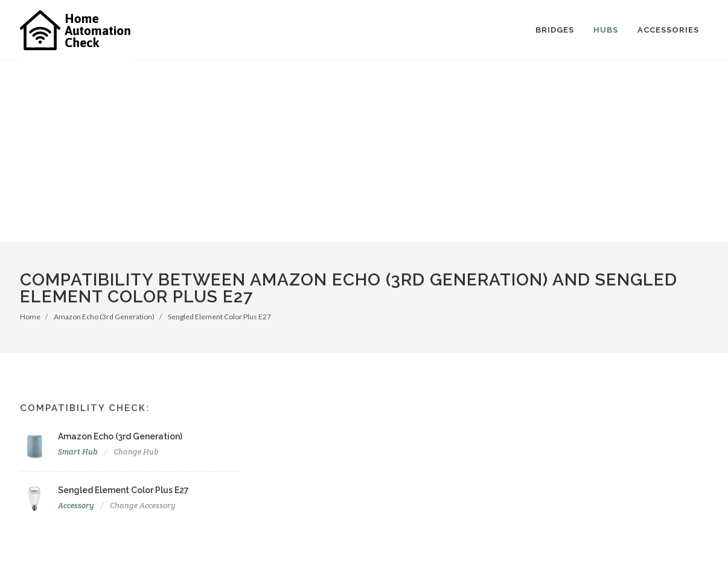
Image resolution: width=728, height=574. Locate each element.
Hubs (606, 30)
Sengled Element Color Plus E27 (219, 317)
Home (30, 317)
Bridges (555, 30)
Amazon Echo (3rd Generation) (104, 317)
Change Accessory (143, 505)
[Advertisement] (364, 151)
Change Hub (136, 452)
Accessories (668, 30)
